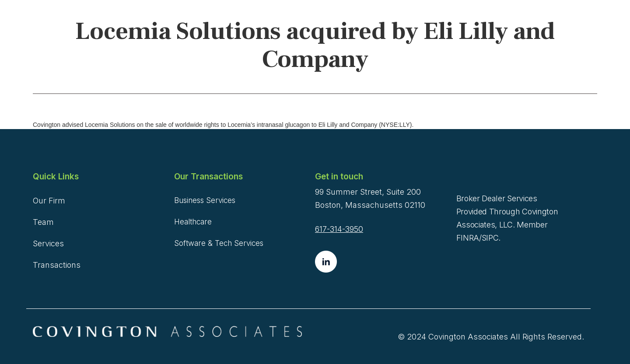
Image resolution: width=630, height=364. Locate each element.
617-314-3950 (339, 229)
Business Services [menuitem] (205, 200)
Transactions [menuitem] (57, 265)
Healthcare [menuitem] (193, 222)
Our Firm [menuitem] (49, 201)
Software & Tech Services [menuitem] (219, 243)
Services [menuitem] (48, 243)
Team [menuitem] (43, 222)
